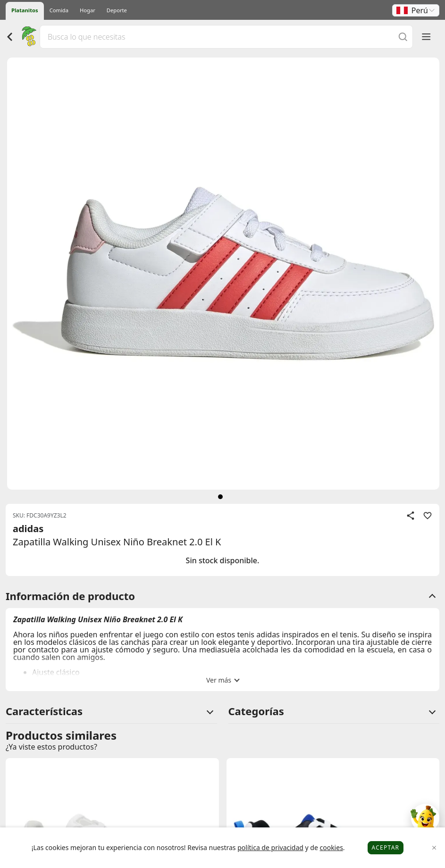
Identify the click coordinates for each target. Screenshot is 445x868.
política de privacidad (270, 847)
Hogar (88, 10)
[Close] (434, 848)
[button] (416, 10)
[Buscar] (403, 37)
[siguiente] (220, 497)
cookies (331, 847)
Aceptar (386, 847)
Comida (59, 10)
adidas (28, 529)
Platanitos (25, 10)
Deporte (117, 10)
